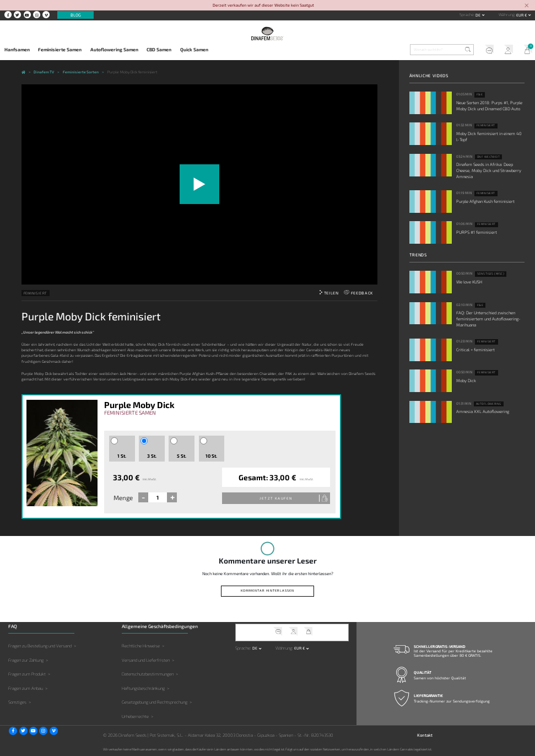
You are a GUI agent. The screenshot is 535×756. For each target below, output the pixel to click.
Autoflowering (489, 404)
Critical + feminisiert (475, 350)
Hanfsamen (17, 50)
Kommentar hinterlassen (267, 590)
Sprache (467, 14)
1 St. (122, 456)
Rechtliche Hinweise (141, 646)
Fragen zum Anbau (26, 688)
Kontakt (425, 735)
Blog (76, 15)
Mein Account (506, 50)
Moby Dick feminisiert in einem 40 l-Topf (489, 136)
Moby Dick (466, 380)
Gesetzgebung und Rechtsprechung (155, 702)
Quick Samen (194, 50)
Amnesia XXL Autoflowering (483, 411)
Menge (123, 497)
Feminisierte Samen (60, 50)
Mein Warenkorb (525, 50)
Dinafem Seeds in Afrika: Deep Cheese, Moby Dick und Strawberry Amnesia (489, 170)
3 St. (152, 456)
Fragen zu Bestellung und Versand (40, 646)
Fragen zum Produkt (27, 674)
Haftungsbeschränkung (143, 688)
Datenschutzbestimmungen (148, 674)
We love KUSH (469, 282)
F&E (480, 94)
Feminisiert (36, 293)
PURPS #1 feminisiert (477, 232)
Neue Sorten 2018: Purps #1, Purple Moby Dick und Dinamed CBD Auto (489, 106)
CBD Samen (159, 50)
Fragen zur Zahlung (26, 660)
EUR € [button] (522, 15)
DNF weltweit (489, 157)
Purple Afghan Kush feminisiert (485, 201)
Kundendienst (487, 50)
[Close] (526, 6)
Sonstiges (17, 702)
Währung (507, 14)
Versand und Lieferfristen (146, 660)
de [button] (479, 15)
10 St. (211, 456)
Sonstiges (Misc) (491, 274)
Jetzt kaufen (276, 498)
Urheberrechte (135, 716)
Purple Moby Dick (139, 405)
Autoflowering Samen (114, 50)
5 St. (182, 456)
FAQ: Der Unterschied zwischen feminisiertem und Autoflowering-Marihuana (488, 319)
